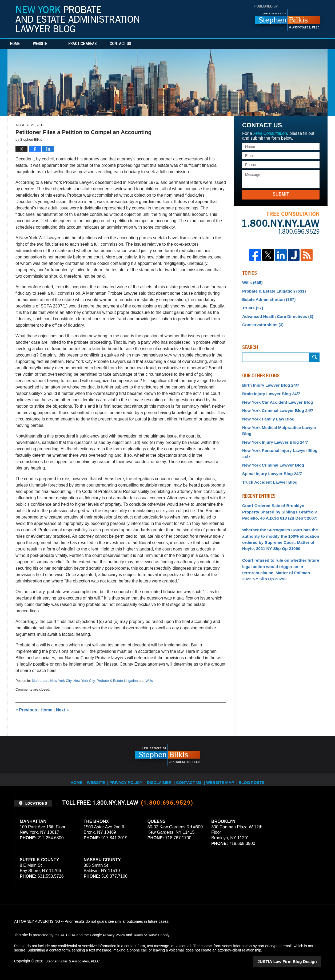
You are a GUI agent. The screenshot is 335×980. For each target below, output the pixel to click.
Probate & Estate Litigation (117, 681)
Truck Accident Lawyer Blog (267, 459)
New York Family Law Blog (266, 412)
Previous (26, 710)
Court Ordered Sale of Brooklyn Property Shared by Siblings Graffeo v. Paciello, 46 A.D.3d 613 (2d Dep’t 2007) (279, 488)
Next (62, 710)
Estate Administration (266, 298)
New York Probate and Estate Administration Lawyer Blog (77, 19)
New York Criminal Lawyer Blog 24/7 (274, 404)
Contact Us (145, 44)
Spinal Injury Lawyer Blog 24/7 (269, 452)
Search (314, 353)
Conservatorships (261, 321)
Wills (149, 681)
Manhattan (40, 681)
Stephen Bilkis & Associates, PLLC (74, 961)
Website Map (225, 779)
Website (56, 44)
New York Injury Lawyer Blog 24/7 (272, 428)
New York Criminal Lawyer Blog (270, 444)
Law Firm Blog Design (295, 961)
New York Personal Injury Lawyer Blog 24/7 (280, 436)
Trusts (252, 306)
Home (23, 44)
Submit (281, 194)
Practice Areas (99, 44)
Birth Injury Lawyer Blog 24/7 (268, 381)
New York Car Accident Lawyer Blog (274, 397)
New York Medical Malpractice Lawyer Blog (280, 420)
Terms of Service (148, 935)
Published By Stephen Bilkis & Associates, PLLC (287, 18)
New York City (61, 681)
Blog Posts (257, 779)
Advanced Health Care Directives (274, 313)
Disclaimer (161, 779)
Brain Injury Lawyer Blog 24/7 (268, 389)
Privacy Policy (128, 779)
